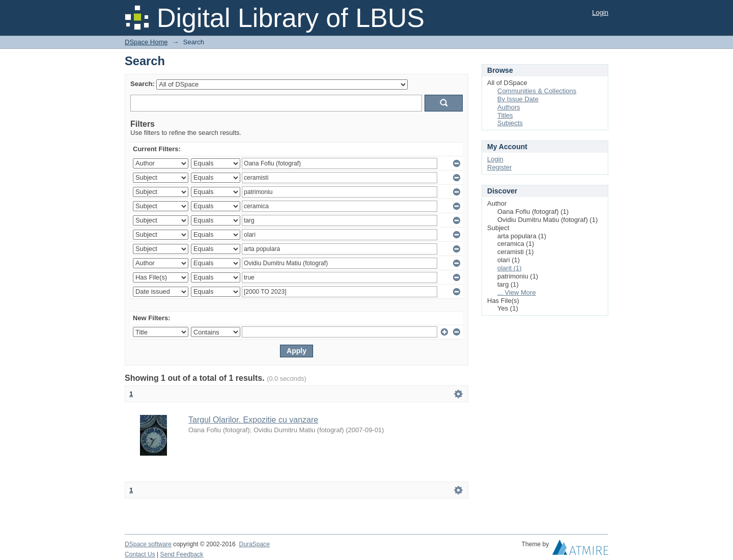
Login (600, 12)
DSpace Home (146, 42)
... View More (517, 292)
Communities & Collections (537, 91)
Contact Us (140, 554)
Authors (509, 107)
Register (499, 167)
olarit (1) (510, 268)
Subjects (510, 123)
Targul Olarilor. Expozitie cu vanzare (253, 420)
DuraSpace (254, 544)
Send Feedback (182, 554)
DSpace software (148, 544)
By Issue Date (518, 99)
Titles (505, 115)
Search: (143, 84)
